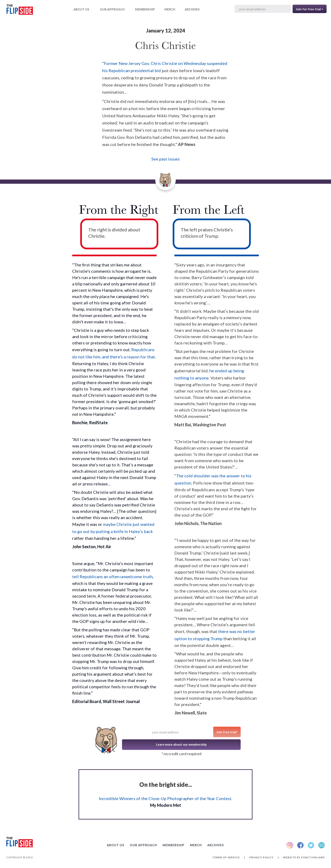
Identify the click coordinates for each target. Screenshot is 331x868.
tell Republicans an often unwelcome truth (112, 576)
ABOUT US (81, 9)
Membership (145, 9)
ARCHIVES (192, 9)
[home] (20, 10)
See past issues (165, 159)
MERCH (170, 9)
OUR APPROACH (112, 9)
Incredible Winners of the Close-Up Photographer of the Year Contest (165, 798)
